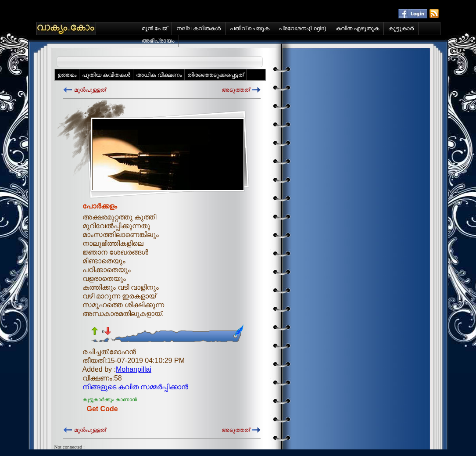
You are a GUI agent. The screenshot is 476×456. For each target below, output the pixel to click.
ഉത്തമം (67, 75)
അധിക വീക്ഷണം (159, 75)
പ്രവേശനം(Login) (302, 28)
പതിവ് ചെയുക (250, 28)
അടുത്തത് (236, 90)
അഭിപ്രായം (158, 41)
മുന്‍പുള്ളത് (90, 90)
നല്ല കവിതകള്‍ (199, 28)
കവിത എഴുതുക (358, 28)
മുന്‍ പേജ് (155, 28)
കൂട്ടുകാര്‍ (401, 28)
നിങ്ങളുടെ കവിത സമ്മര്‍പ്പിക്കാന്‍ (136, 387)
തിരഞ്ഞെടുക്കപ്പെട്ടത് (215, 75)
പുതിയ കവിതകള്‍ (106, 75)
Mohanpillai (134, 369)
